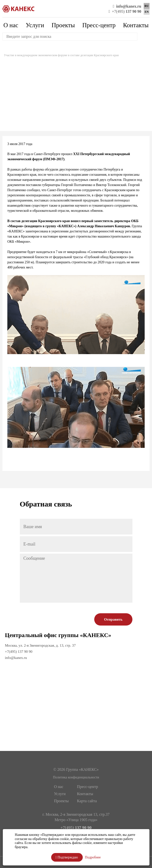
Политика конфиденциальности (76, 777)
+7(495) (125, 12)
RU (146, 6)
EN (147, 12)
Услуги (35, 25)
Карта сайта (87, 801)
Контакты (136, 25)
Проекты (63, 25)
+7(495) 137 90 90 (19, 652)
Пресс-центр (99, 25)
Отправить (113, 619)
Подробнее (93, 857)
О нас (11, 25)
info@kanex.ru (16, 658)
